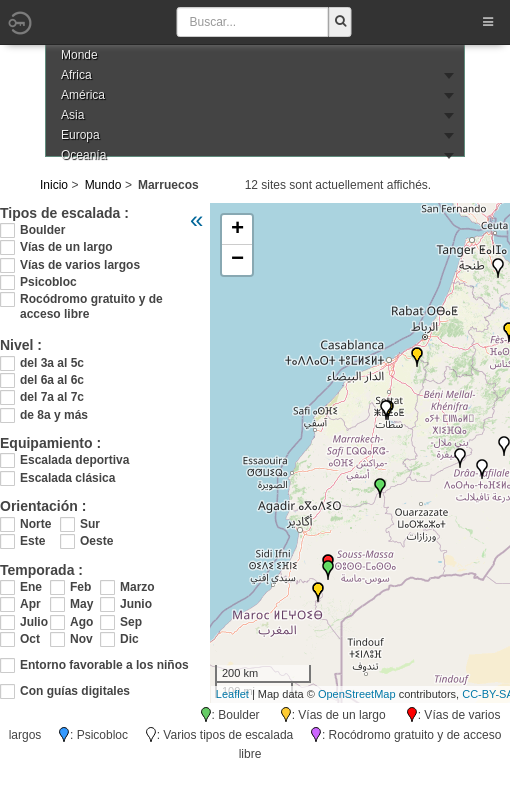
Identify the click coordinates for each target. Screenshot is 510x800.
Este (32, 541)
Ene (31, 587)
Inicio (54, 185)
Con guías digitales (75, 691)
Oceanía (83, 155)
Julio (34, 622)
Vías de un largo (66, 247)
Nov (81, 639)
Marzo (135, 587)
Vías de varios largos (80, 265)
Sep (131, 622)
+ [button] (237, 230)
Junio (135, 604)
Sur (90, 524)
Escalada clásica (67, 478)
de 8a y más (54, 415)
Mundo (103, 185)
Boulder (42, 230)
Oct (30, 639)
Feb (80, 587)
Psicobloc (48, 282)
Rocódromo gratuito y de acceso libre (91, 299)
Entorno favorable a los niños (104, 665)
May (81, 604)
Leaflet (232, 694)
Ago (81, 622)
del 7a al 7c (52, 397)
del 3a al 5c (52, 363)
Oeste (96, 541)
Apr (30, 604)
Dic (129, 639)
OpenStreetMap (357, 694)
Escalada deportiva (74, 460)
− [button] (237, 260)
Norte (35, 524)
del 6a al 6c (52, 380)
